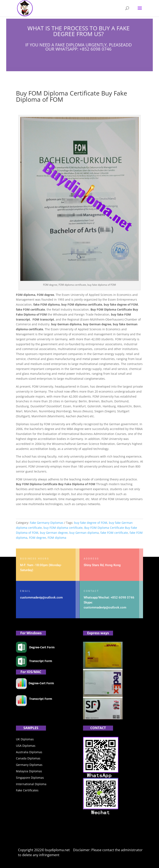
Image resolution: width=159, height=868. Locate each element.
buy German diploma (84, 533)
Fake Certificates (27, 790)
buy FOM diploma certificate (63, 528)
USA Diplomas (26, 746)
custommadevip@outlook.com (41, 597)
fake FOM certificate (114, 533)
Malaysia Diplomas (29, 771)
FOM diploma (57, 538)
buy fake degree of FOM (91, 523)
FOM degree (37, 538)
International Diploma (31, 784)
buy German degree (54, 533)
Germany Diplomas (29, 765)
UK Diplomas (25, 739)
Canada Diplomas (28, 758)
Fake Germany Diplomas (47, 523)
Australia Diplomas (29, 752)
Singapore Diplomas (30, 778)
